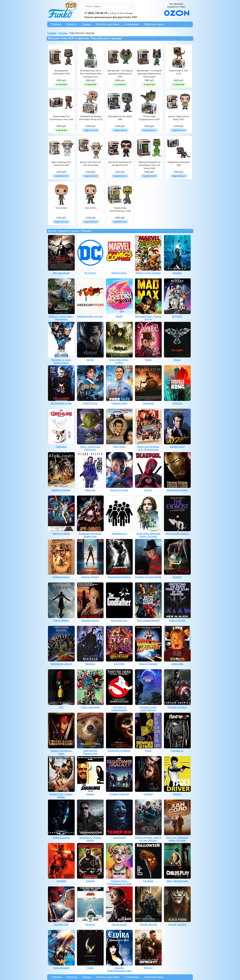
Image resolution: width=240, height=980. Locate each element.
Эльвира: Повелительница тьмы (119, 969)
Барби (119, 316)
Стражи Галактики (119, 794)
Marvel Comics (119, 273)
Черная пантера (148, 924)
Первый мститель (177, 707)
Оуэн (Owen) (91, 208)
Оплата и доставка (108, 24)
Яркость (148, 968)
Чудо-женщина (61, 968)
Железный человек (177, 490)
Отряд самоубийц (90, 707)
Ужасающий (119, 838)
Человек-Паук (61, 924)
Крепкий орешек (90, 620)
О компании (132, 24)
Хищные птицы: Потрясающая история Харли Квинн (119, 884)
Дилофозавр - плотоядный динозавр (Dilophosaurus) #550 (120, 74)
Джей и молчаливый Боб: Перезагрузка (148, 448)
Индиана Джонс (61, 577)
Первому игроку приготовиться (148, 709)
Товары (86, 24)
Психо (148, 751)
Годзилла (177, 403)
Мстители (119, 664)
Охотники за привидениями (119, 709)
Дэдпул (148, 490)
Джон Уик (90, 490)
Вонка (148, 360)
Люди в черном (177, 620)
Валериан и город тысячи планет (61, 361)
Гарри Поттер (90, 403)
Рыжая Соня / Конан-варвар (61, 796)
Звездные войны (61, 534)
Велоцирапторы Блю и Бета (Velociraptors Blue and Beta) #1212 (91, 74)
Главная (56, 24)
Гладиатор (148, 403)
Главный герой (119, 403)
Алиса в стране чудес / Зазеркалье (61, 318)
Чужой (90, 968)
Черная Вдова (119, 924)
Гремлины (61, 447)
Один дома (177, 664)
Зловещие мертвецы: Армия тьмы (90, 535)
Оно (61, 707)
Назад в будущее (148, 664)
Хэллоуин (148, 881)
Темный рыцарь (61, 838)
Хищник (90, 881)
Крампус (177, 577)
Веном (90, 360)
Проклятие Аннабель (119, 751)
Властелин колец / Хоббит (119, 361)
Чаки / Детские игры (177, 881)
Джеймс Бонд (177, 447)
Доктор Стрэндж (119, 490)
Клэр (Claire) (61, 208)
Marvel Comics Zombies (148, 273)
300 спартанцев (61, 273)
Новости (72, 24)
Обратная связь (154, 24)
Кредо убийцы (61, 620)
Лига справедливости (148, 620)
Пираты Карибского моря (61, 752)
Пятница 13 (177, 751)
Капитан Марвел (90, 577)
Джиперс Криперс (61, 490)
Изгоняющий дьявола (177, 534)
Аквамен (177, 273)
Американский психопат (90, 316)
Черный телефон (177, 924)
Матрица (90, 664)
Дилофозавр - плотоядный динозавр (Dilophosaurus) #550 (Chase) (149, 74)
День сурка (119, 447)
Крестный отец (119, 620)
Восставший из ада (61, 403)
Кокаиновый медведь (119, 577)
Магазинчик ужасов (61, 664)
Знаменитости (119, 534)
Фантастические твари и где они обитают (148, 839)
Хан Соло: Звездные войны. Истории (177, 839)
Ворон (177, 360)
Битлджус (177, 316)
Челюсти (90, 924)
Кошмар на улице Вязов (148, 577)
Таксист (177, 794)
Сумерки (148, 794)
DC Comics (90, 273)
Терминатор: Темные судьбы (90, 839)
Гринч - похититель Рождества (90, 448)
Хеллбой (61, 881)
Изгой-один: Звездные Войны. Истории (148, 535)
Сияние (90, 794)
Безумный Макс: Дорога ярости (148, 318)
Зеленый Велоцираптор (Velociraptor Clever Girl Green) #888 (149, 165)
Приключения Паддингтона (90, 752)
